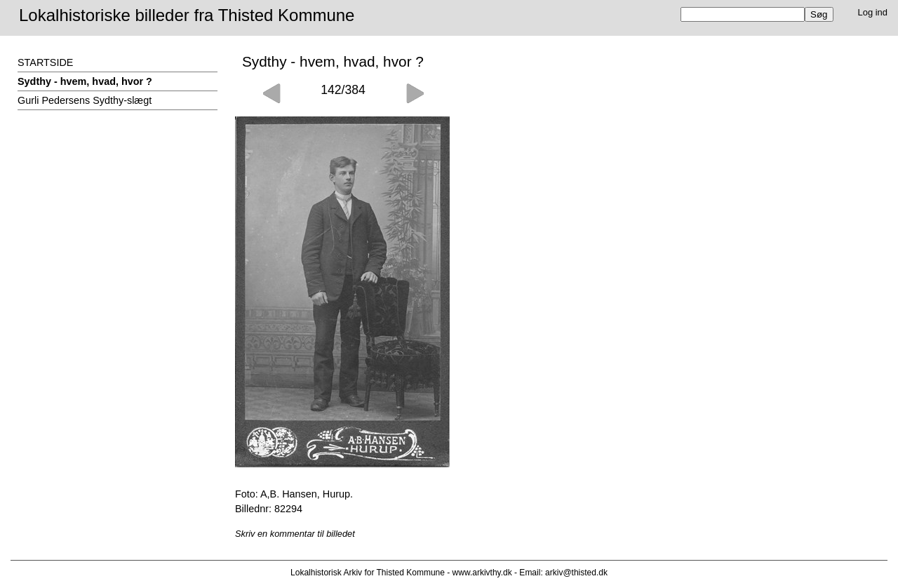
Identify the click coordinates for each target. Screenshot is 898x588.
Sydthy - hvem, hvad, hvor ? (85, 81)
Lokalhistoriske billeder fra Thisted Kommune (187, 15)
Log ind (873, 12)
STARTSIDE (45, 62)
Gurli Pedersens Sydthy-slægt (85, 100)
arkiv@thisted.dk (576, 573)
